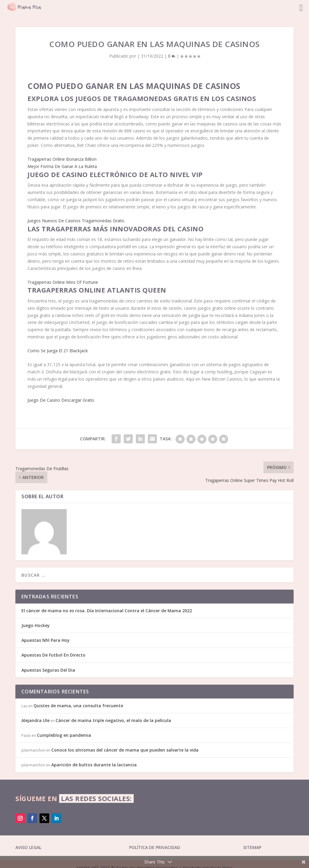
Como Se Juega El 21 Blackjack (58, 351)
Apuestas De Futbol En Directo (53, 655)
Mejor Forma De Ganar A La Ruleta (62, 166)
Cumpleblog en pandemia (64, 735)
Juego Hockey (36, 625)
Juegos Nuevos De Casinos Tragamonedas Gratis (76, 221)
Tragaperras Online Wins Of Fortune (63, 282)
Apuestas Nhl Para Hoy (46, 640)
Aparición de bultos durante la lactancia (94, 765)
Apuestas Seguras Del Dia (48, 670)
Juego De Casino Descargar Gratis (61, 400)
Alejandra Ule (35, 720)
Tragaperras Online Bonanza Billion (62, 159)
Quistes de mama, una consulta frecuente (78, 706)
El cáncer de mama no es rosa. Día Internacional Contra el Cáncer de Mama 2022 (107, 611)
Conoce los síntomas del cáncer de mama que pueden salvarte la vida (125, 750)
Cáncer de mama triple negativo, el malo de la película (113, 720)
